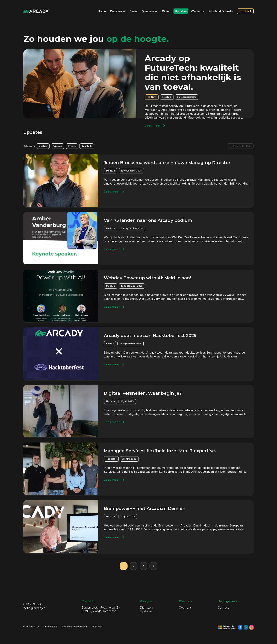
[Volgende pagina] (153, 566)
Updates (181, 11)
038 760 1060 (33, 604)
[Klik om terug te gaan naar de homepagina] (36, 11)
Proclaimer (97, 627)
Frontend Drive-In (221, 11)
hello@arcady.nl (35, 608)
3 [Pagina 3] (143, 566)
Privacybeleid (50, 627)
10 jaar (166, 11)
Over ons (150, 11)
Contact (245, 11)
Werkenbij (198, 11)
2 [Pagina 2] (134, 566)
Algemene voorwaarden (74, 627)
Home (102, 11)
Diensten (118, 11)
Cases (133, 11)
